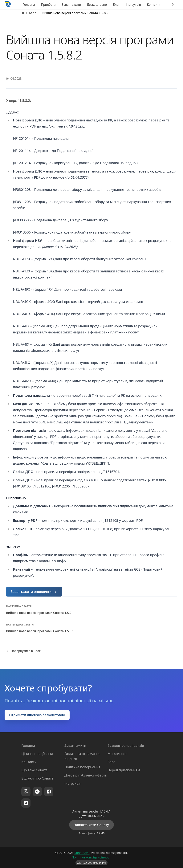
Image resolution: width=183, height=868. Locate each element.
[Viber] (26, 792)
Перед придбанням (124, 770)
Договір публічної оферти (86, 775)
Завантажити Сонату (91, 825)
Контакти (154, 5)
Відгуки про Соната (37, 778)
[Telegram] (37, 792)
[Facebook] (49, 792)
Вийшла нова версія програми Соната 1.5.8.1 (40, 631)
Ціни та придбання (37, 754)
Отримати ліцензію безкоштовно (37, 715)
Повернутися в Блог (23, 651)
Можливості (118, 754)
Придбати (48, 5)
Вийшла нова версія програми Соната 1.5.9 (39, 613)
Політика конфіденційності (91, 857)
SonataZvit (82, 853)
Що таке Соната (34, 770)
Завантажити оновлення (34, 592)
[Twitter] (26, 803)
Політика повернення (82, 767)
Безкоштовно (97, 5)
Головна (29, 5)
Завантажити (71, 5)
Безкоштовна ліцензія (126, 745)
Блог (116, 5)
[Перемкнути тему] (174, 5)
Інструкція (133, 5)
